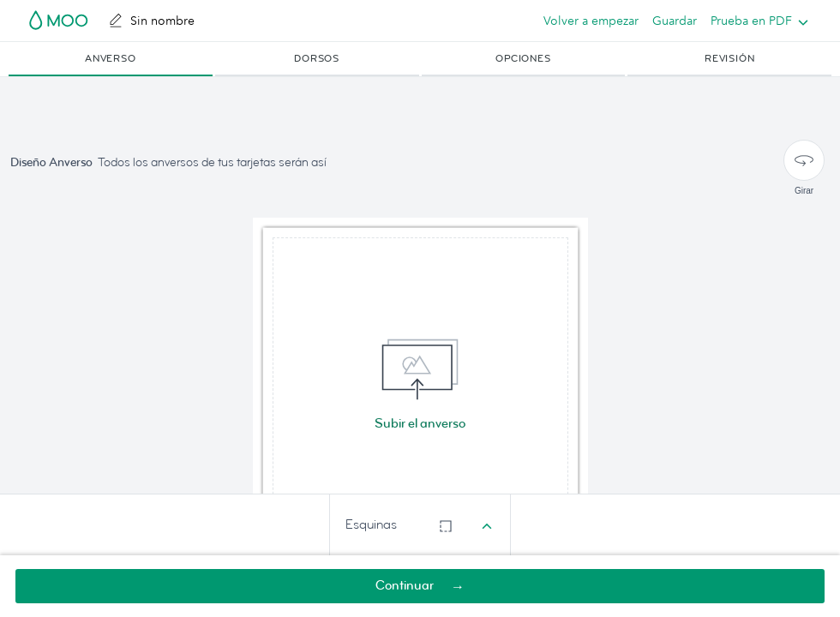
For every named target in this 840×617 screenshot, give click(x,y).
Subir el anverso (420, 424)
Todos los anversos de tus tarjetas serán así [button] (212, 162)
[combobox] (420, 525)
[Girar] (804, 160)
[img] (420, 385)
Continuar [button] (405, 586)
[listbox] (756, 21)
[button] (111, 59)
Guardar (675, 21)
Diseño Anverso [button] (51, 162)
